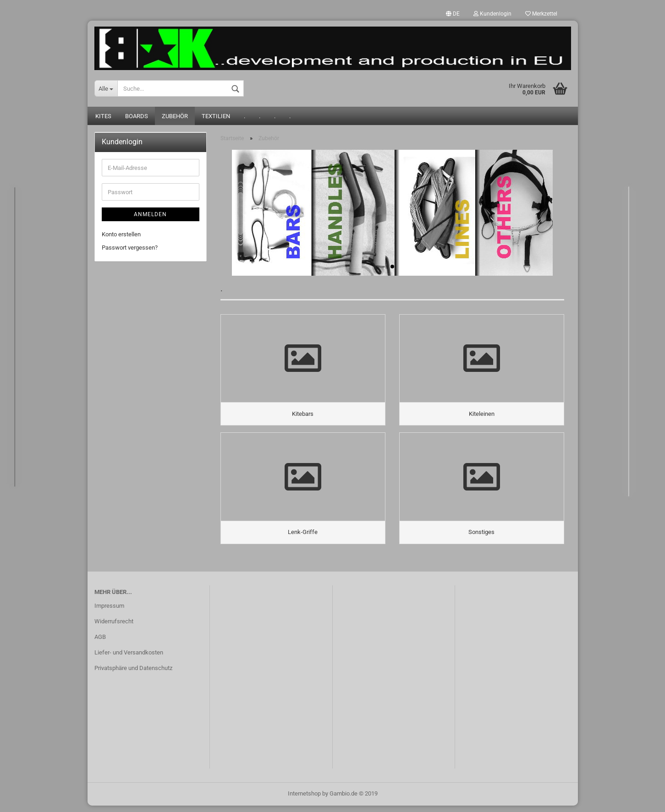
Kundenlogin (492, 14)
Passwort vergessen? (130, 248)
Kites (103, 117)
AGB (100, 643)
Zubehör (175, 117)
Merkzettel (541, 14)
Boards (137, 117)
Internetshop (304, 800)
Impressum (109, 613)
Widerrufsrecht (114, 628)
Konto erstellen (121, 235)
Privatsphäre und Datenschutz (133, 674)
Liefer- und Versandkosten (129, 659)
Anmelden (150, 215)
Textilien (216, 117)
